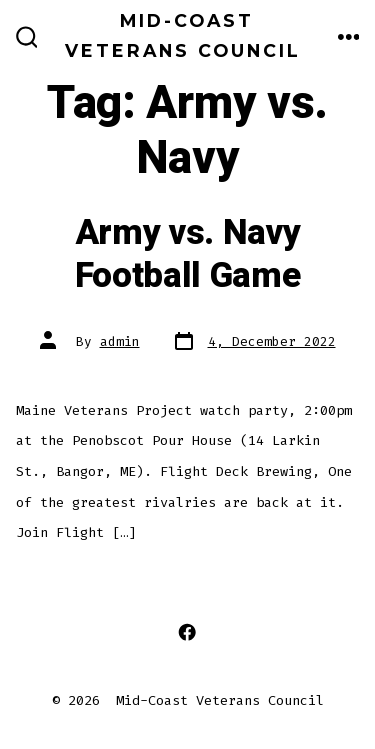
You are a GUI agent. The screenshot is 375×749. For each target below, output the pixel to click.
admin (120, 341)
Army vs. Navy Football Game (188, 254)
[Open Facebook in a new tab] (187, 632)
